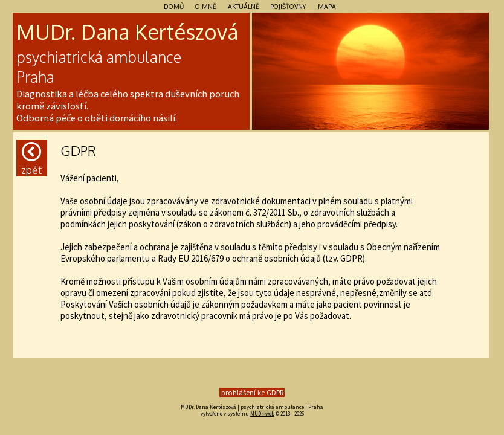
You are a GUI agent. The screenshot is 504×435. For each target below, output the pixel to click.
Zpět (31, 159)
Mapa (327, 6)
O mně (206, 6)
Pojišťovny (288, 6)
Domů (174, 6)
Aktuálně (244, 6)
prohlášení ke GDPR (252, 392)
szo (201, 32)
